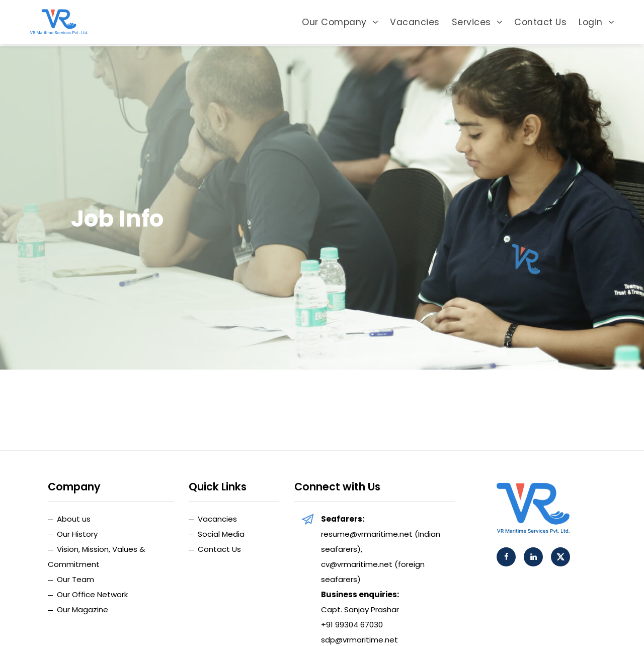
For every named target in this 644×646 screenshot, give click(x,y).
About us (74, 519)
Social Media (221, 534)
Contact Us (540, 23)
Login (596, 23)
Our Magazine (83, 609)
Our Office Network (92, 594)
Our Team (75, 579)
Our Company (340, 23)
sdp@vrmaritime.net (359, 640)
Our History (77, 534)
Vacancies (415, 23)
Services (477, 23)
